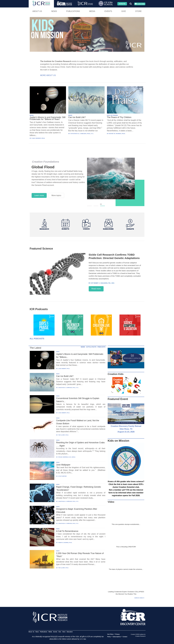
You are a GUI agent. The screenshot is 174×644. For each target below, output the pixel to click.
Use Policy (110, 634)
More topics (56, 195)
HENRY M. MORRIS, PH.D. (65, 543)
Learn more (39, 195)
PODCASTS (101, 347)
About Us (37, 11)
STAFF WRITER (62, 476)
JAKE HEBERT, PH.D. (64, 369)
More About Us (48, 75)
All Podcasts (37, 339)
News (54, 11)
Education (70, 632)
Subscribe (140, 4)
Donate (122, 4)
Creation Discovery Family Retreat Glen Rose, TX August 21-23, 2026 (126, 429)
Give (124, 11)
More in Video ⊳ (139, 598)
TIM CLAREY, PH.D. (63, 435)
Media (92, 11)
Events (108, 11)
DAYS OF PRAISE (112, 115)
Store (138, 11)
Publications (73, 11)
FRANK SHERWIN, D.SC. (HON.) (67, 457)
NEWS (32, 115)
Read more (96, 289)
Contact (125, 637)
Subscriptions (117, 637)
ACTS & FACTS (91, 347)
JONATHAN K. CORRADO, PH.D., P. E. (68, 388)
